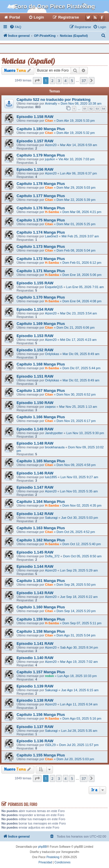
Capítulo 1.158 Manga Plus (41, 631)
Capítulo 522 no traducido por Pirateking (53, 100)
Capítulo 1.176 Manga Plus (41, 208)
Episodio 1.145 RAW (35, 552)
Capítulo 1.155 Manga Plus (41, 755)
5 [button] (72, 81)
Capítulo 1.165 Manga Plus (41, 461)
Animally (51, 103)
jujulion (50, 159)
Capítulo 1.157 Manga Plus (41, 672)
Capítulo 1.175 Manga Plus (41, 220)
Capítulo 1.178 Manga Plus (41, 184)
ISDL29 (50, 745)
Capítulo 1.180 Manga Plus (41, 129)
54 (103, 109)
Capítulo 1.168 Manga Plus (41, 364)
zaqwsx (50, 407)
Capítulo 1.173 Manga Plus (41, 246)
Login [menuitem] (39, 17)
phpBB (42, 847)
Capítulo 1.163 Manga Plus (41, 528)
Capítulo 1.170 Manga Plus (41, 297)
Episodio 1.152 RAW (35, 350)
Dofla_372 (52, 556)
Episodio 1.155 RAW (35, 283)
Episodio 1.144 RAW (35, 566)
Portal (15, 17)
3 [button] (59, 81)
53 (97, 109)
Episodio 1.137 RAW (35, 727)
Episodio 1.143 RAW (35, 593)
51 (85, 109)
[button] (37, 81)
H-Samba (52, 212)
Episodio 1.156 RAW (35, 169)
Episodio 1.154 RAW (35, 309)
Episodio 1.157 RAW (35, 141)
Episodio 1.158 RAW (35, 117)
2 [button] (52, 81)
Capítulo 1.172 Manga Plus (41, 259)
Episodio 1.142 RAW (35, 514)
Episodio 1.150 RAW (35, 403)
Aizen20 (51, 145)
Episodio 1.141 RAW (35, 644)
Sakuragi (51, 518)
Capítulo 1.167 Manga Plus (41, 391)
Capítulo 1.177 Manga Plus (41, 196)
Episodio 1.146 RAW (35, 473)
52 (91, 109)
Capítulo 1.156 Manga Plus (41, 715)
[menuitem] (15, 27)
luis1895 (51, 477)
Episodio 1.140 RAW (35, 658)
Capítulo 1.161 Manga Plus (41, 581)
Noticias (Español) (28, 61)
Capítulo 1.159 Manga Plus (41, 619)
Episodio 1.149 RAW (35, 429)
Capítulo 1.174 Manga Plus (41, 232)
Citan (49, 121)
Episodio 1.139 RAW (35, 686)
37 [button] (84, 81)
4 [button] (66, 81)
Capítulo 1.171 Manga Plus (41, 271)
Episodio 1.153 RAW (35, 336)
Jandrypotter (54, 433)
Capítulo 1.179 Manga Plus (41, 155)
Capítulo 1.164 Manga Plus (41, 502)
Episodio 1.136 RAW (35, 741)
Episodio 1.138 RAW (35, 700)
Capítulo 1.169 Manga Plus (41, 324)
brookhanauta (55, 447)
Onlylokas (52, 354)
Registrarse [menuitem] (69, 17)
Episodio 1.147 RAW (35, 487)
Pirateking (53, 857)
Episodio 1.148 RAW (35, 443)
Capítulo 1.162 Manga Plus (41, 540)
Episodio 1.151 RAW (35, 376)
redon (50, 676)
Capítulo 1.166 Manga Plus (41, 417)
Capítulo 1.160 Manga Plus (41, 607)
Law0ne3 (52, 236)
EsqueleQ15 (54, 287)
